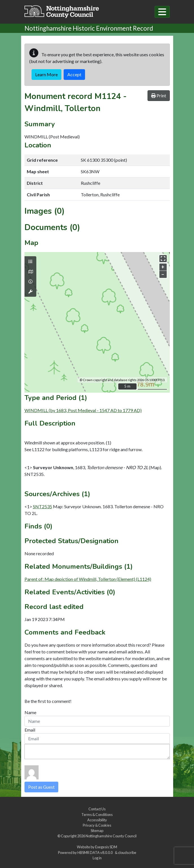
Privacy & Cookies (97, 825)
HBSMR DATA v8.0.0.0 (96, 853)
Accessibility (97, 820)
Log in (97, 858)
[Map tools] (30, 292)
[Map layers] (30, 262)
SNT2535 (43, 506)
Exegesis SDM (106, 847)
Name (30, 712)
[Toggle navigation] (162, 12)
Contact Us (97, 809)
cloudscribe (127, 853)
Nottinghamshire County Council (111, 836)
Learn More (46, 74)
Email (30, 730)
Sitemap (97, 831)
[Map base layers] (30, 272)
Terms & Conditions (97, 815)
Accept (74, 74)
